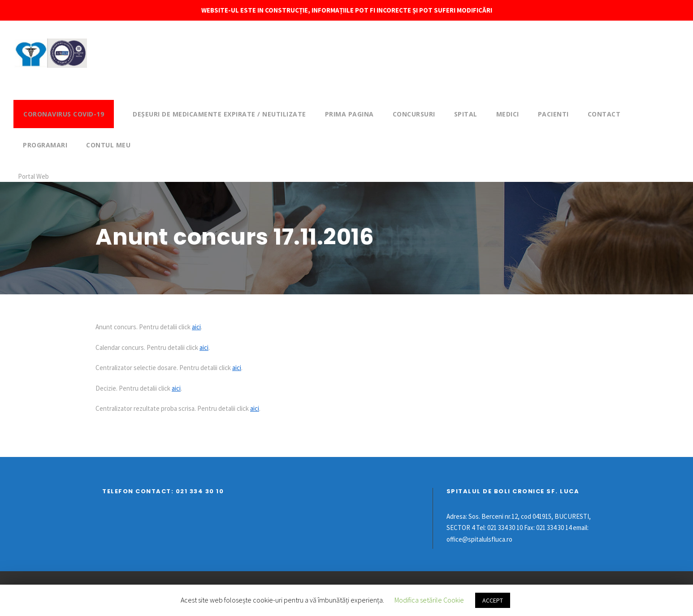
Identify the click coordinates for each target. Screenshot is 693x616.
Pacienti (553, 114)
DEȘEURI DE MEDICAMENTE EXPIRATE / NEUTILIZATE (219, 114)
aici (196, 327)
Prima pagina (349, 114)
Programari (45, 145)
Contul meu (108, 145)
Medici (508, 114)
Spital (466, 114)
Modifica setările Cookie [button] (429, 600)
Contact (604, 114)
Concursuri (414, 114)
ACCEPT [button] (493, 600)
